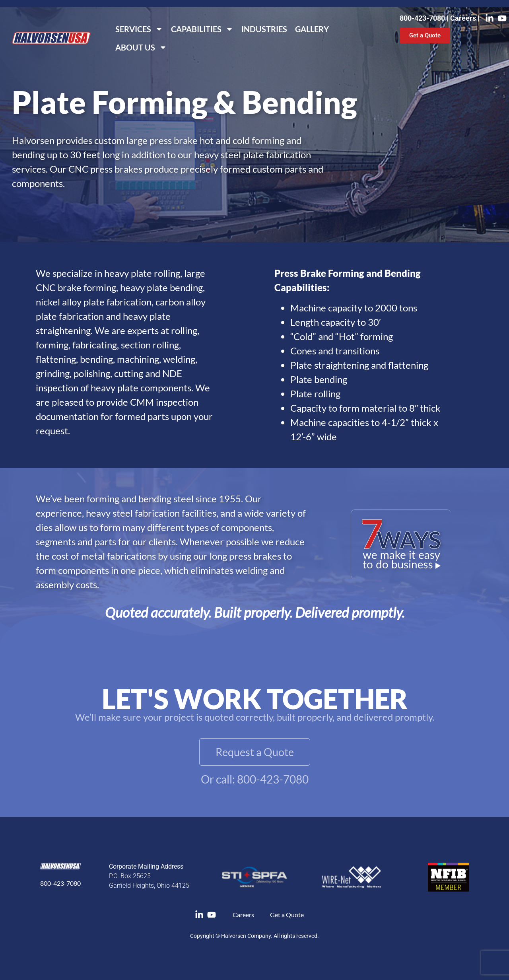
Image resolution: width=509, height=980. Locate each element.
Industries (264, 29)
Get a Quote (287, 915)
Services (139, 29)
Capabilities (202, 29)
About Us (141, 47)
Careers (464, 18)
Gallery (312, 29)
